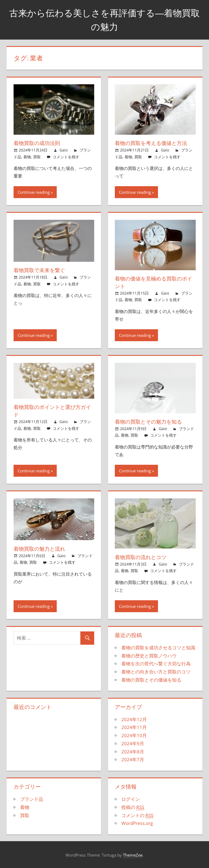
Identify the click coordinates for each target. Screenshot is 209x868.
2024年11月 (134, 727)
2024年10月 (134, 735)
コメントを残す (66, 157)
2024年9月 (133, 743)
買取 (37, 157)
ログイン (131, 799)
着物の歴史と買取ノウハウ (149, 656)
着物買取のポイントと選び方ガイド (52, 411)
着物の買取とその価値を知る (151, 680)
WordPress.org (137, 823)
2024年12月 (134, 719)
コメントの (137, 815)
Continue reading (34, 192)
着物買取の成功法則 (38, 143)
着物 (27, 157)
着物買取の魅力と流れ (41, 549)
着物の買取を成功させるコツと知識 (158, 648)
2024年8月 (133, 752)
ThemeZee (133, 855)
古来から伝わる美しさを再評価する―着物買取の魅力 (105, 19)
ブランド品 (32, 799)
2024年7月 (133, 759)
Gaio (64, 150)
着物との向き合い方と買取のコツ (156, 672)
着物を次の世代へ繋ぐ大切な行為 (156, 664)
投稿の (133, 807)
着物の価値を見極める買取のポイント (153, 282)
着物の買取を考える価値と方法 (153, 143)
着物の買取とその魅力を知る (150, 422)
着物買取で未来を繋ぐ (41, 270)
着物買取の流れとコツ (142, 557)
